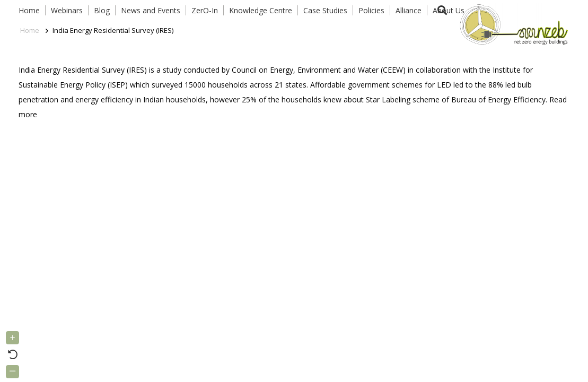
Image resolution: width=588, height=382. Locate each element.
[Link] (512, 24)
